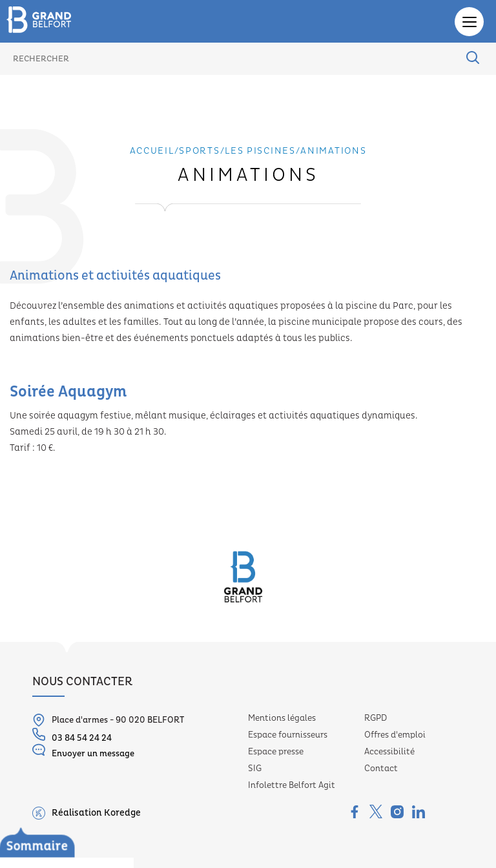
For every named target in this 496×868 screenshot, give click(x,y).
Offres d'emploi (395, 735)
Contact (381, 769)
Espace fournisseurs (288, 735)
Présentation (61, 851)
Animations (333, 151)
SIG (255, 769)
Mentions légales (282, 718)
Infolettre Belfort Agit (292, 785)
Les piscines (46, 832)
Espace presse (276, 752)
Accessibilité (389, 752)
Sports (199, 151)
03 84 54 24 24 (72, 736)
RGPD (376, 718)
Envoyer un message (83, 751)
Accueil (152, 151)
